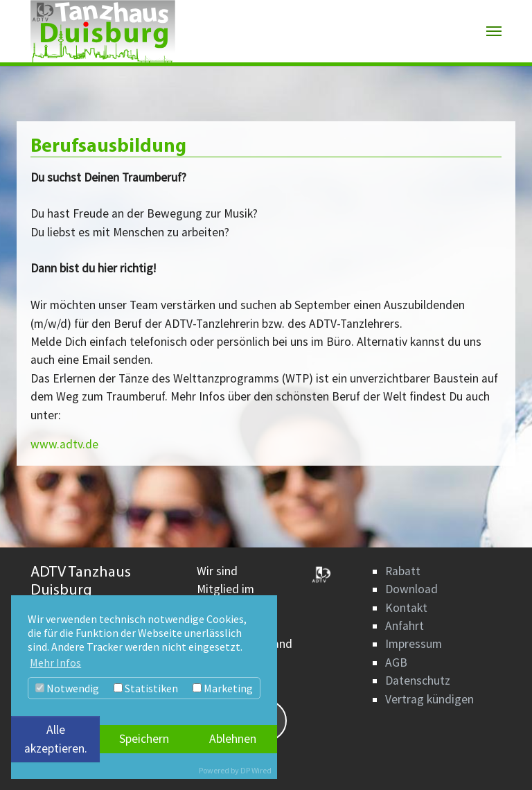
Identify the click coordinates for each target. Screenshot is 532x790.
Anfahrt (405, 626)
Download (411, 589)
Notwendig (67, 688)
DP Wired (256, 770)
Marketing (223, 688)
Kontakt (406, 608)
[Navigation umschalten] (494, 31)
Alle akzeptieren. (56, 739)
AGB (396, 662)
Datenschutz (418, 681)
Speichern (144, 739)
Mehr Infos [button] (55, 662)
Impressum (414, 644)
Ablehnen (233, 739)
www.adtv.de (64, 444)
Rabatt (403, 571)
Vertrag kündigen (429, 699)
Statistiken (146, 688)
